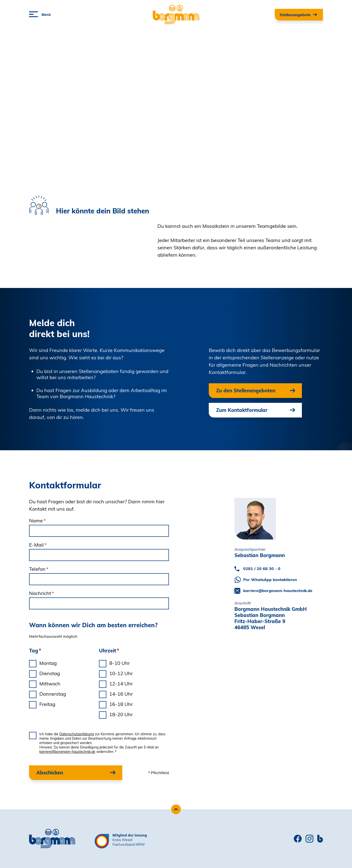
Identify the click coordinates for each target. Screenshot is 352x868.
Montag (48, 663)
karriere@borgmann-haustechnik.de (67, 752)
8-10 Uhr (120, 663)
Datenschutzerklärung (77, 734)
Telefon (39, 569)
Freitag (47, 704)
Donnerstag (53, 694)
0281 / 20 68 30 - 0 (262, 569)
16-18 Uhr (121, 704)
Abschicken (50, 773)
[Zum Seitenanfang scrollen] (176, 809)
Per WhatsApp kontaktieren (270, 580)
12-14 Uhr (121, 684)
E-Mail (38, 545)
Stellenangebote (295, 15)
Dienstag (50, 673)
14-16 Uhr (121, 694)
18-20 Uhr (121, 714)
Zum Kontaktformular (242, 410)
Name (37, 521)
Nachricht (42, 593)
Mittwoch (50, 684)
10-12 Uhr (121, 673)
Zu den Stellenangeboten (246, 390)
